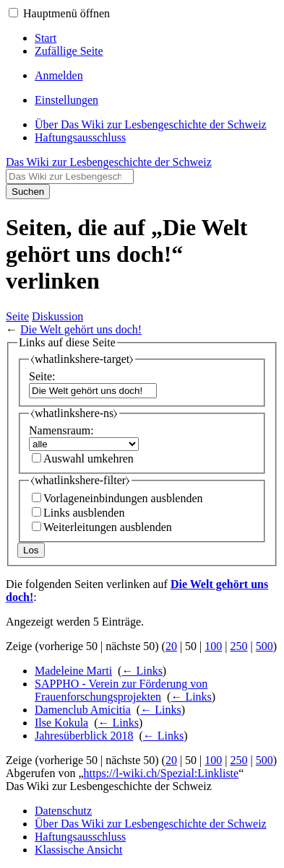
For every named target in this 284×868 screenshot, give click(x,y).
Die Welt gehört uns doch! (81, 329)
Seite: (42, 376)
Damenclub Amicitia (83, 710)
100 (213, 646)
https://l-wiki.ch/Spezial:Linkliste (162, 773)
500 (264, 646)
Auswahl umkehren (89, 459)
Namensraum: (61, 430)
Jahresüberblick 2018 (84, 736)
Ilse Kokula (61, 723)
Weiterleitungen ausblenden (108, 527)
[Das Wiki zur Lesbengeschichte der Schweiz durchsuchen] (70, 176)
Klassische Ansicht (78, 850)
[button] (13, 13)
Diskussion (57, 316)
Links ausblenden (84, 513)
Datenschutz (63, 811)
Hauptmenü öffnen (66, 13)
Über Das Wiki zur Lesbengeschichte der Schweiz (151, 824)
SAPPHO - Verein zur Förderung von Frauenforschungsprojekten (121, 690)
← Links (142, 671)
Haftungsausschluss (80, 837)
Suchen (28, 192)
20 (171, 646)
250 (239, 646)
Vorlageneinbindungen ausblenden (123, 498)
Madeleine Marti (73, 671)
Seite (17, 316)
